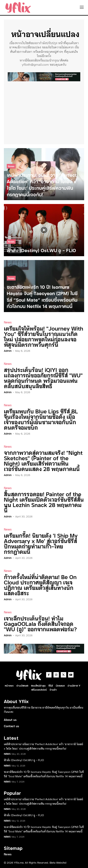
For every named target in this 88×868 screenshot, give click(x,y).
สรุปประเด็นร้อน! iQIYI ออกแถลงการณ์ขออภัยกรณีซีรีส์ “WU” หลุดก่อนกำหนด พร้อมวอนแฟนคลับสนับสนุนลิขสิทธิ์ (43, 378)
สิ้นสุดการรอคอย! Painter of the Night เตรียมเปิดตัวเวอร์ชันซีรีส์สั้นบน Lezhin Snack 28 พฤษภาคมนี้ (44, 502)
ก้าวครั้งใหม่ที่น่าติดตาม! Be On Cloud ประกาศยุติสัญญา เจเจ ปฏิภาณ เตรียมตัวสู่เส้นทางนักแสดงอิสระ (40, 585)
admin (8, 351)
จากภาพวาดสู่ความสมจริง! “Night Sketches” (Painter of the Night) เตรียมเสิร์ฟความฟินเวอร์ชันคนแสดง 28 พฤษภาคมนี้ (43, 460)
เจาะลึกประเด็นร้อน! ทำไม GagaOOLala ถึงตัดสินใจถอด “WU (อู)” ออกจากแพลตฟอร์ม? (40, 623)
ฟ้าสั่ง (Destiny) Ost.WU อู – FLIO (24, 760)
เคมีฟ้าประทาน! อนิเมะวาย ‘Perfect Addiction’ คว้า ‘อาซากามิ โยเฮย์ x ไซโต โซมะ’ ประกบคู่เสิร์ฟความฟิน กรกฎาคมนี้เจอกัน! (43, 746)
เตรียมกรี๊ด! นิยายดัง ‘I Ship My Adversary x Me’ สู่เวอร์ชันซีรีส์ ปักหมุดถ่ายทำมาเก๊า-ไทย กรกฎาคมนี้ (41, 543)
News (11, 166)
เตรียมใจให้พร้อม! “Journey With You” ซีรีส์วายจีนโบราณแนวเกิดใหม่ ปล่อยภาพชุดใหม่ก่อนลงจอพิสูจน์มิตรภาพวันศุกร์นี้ (44, 336)
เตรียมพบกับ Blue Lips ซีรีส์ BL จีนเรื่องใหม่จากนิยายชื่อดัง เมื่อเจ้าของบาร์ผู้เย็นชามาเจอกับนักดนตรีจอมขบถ (41, 419)
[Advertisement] (44, 112)
